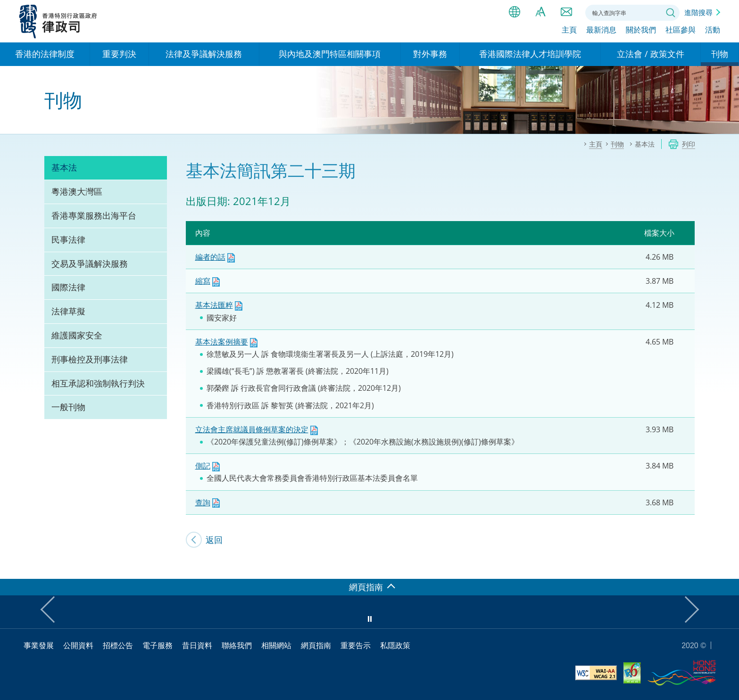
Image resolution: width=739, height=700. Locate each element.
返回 (214, 540)
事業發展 (39, 645)
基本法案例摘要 (222, 342)
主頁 (569, 32)
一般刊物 (68, 407)
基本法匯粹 (214, 305)
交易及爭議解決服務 (90, 264)
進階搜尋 (698, 12)
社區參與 (681, 32)
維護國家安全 (77, 335)
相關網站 (276, 645)
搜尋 (671, 13)
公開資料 (78, 645)
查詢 (203, 502)
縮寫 (203, 281)
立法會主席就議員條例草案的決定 (252, 429)
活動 (713, 32)
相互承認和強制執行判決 (98, 383)
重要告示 (356, 645)
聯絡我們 (566, 12)
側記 (203, 466)
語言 (515, 12)
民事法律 (68, 239)
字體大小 (540, 12)
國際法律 (68, 287)
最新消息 (601, 32)
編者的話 (210, 257)
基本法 (64, 167)
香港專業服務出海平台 (94, 215)
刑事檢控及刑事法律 (90, 359)
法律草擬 (68, 311)
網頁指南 (316, 645)
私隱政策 (395, 645)
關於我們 (641, 32)
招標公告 (118, 645)
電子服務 (158, 645)
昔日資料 (197, 645)
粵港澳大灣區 (77, 191)
